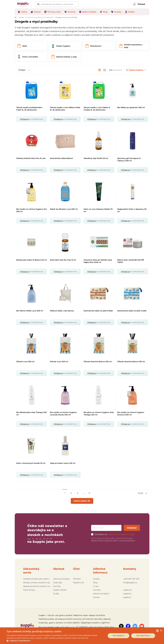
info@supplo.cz (130, 583)
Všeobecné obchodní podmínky (38, 579)
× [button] (161, 631)
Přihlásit (77, 579)
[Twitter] (121, 626)
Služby (56, 594)
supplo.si (127, 597)
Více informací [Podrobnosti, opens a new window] (83, 638)
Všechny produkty (61, 579)
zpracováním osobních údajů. (122, 534)
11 (89, 493)
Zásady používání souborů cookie (38, 586)
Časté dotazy (29, 590)
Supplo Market (60, 590)
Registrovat (79, 583)
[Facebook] (128, 626)
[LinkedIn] (135, 626)
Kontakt (97, 590)
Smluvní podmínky (127, 540)
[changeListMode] (100, 70)
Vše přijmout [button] (118, 636)
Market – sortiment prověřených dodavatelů (36, 17)
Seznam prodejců (101, 594)
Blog (95, 583)
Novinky (57, 586)
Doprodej (57, 583)
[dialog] (82, 636)
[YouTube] (142, 626)
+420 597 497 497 (131, 579)
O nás (96, 586)
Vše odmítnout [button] (143, 636)
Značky (96, 579)
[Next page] (142, 492)
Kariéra (96, 597)
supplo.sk (127, 590)
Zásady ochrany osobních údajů (104, 540)
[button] (55, 641)
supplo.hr (127, 594)
